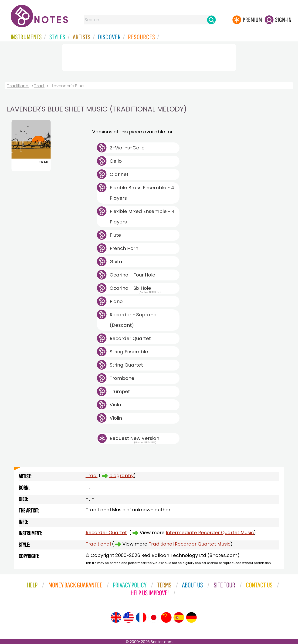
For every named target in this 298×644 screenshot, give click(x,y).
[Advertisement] (149, 57)
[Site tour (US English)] (129, 617)
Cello (116, 161)
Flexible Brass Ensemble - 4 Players (142, 193)
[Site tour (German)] (191, 617)
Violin (116, 418)
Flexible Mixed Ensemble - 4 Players (142, 217)
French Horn (124, 248)
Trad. (39, 86)
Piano (116, 301)
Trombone (122, 378)
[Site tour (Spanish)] (179, 617)
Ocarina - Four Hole (132, 275)
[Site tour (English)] (116, 617)
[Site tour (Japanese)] (154, 617)
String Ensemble (129, 352)
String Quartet (126, 365)
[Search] (211, 20)
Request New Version (134, 438)
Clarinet (119, 174)
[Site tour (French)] (141, 617)
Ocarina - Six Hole (135, 289)
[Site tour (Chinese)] (166, 617)
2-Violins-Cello (127, 148)
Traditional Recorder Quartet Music (190, 544)
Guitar (117, 262)
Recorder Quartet (130, 338)
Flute (115, 235)
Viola (115, 405)
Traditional (18, 86)
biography (121, 475)
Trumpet (120, 391)
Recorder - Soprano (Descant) (133, 320)
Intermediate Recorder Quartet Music (210, 533)
